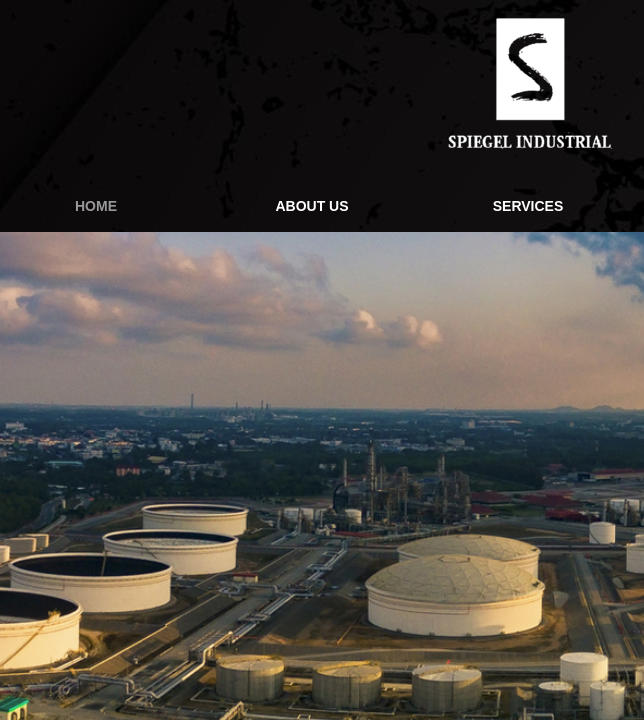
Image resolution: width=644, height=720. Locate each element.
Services (528, 206)
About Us (311, 206)
